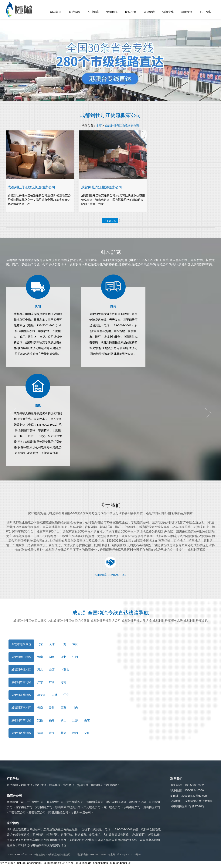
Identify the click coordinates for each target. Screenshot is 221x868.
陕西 (75, 733)
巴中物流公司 (35, 802)
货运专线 (168, 12)
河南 (40, 657)
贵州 (52, 708)
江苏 (75, 720)
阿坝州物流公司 (58, 812)
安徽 (40, 720)
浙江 (63, 720)
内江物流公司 (112, 807)
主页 (99, 126)
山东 (87, 720)
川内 (75, 708)
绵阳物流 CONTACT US (110, 575)
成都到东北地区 (21, 695)
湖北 (63, 657)
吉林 (55, 695)
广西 (52, 682)
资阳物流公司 (95, 802)
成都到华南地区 (21, 682)
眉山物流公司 (152, 807)
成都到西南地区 (21, 708)
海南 (63, 682)
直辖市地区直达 (21, 644)
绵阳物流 (112, 12)
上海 (63, 644)
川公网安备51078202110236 (91, 855)
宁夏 (87, 733)
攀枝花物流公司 (116, 802)
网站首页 (56, 12)
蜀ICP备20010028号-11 (129, 855)
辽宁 (66, 695)
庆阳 (38, 306)
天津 (52, 644)
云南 (40, 708)
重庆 (75, 644)
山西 (52, 670)
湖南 (52, 657)
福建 (52, 720)
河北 (40, 670)
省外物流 (149, 12)
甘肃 (63, 733)
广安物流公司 (17, 812)
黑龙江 (41, 695)
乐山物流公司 (132, 807)
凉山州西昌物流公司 (68, 807)
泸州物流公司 (44, 807)
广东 (40, 682)
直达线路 (74, 12)
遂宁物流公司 (24, 807)
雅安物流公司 (37, 812)
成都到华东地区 (21, 720)
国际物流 (187, 12)
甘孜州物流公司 (81, 812)
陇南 (113, 306)
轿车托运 (131, 12)
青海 (52, 733)
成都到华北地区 (21, 670)
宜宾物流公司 (55, 802)
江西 (75, 657)
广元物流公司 (92, 807)
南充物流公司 (15, 802)
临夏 (38, 405)
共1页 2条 (110, 221)
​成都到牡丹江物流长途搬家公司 (31, 187)
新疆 (40, 733)
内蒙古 (65, 670)
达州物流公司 (75, 802)
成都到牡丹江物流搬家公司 (110, 115)
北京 (40, 644)
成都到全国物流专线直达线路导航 (111, 613)
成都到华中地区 (21, 657)
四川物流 (93, 12)
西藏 (63, 708)
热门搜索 (205, 12)
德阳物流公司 (138, 802)
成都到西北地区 (21, 733)
